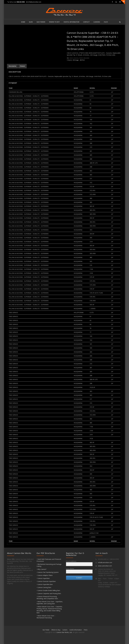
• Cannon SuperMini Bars (45, 584)
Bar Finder (41, 22)
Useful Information (71, 22)
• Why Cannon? (41, 569)
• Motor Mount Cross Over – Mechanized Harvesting (46, 617)
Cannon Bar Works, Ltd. (64, 632)
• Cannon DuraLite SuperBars (46, 581)
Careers (97, 22)
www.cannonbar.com (105, 566)
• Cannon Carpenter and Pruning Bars (49, 593)
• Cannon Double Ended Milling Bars (48, 590)
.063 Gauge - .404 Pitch (79, 60)
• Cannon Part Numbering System (48, 572)
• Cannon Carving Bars (44, 587)
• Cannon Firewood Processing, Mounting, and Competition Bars (47, 598)
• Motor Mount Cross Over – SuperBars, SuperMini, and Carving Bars (50, 603)
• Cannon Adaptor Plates (45, 575)
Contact (86, 22)
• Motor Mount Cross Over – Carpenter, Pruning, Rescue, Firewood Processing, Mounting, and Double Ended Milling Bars (50, 610)
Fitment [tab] (22, 66)
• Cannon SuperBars (43, 578)
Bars (31, 22)
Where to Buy (54, 22)
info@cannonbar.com (35, 2)
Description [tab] (12, 66)
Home (23, 22)
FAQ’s (106, 22)
